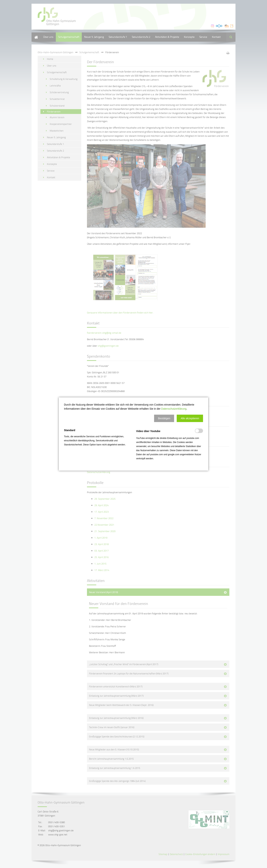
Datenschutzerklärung (174, 409)
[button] (164, 418)
